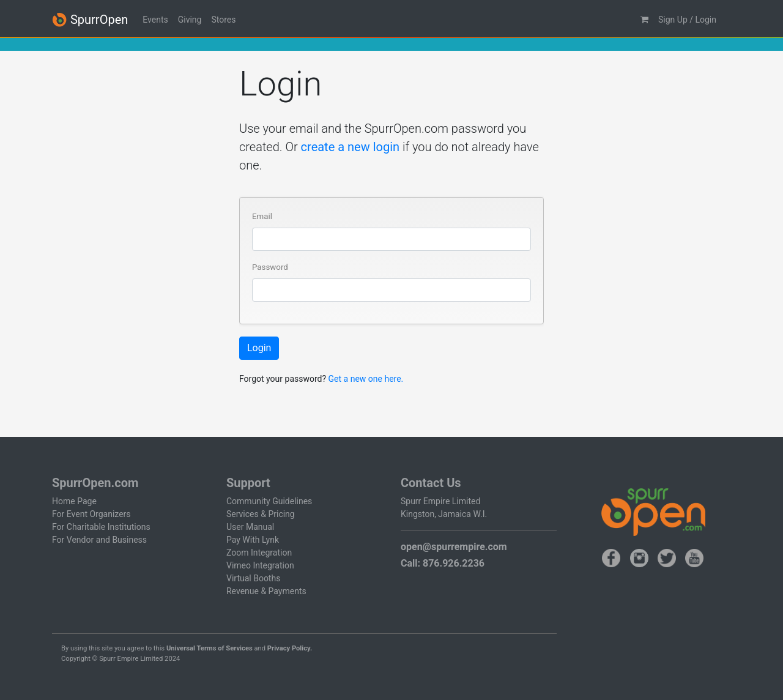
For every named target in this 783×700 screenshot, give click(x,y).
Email (262, 216)
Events (155, 20)
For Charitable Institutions (101, 527)
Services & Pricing (261, 514)
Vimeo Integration (260, 565)
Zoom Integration (259, 553)
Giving (190, 20)
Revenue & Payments (266, 591)
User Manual (250, 527)
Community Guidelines (269, 501)
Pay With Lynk (253, 540)
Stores (223, 20)
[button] (644, 20)
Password (270, 267)
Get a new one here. (366, 379)
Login (259, 348)
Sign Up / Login (687, 20)
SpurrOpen (90, 20)
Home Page (74, 501)
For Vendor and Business (99, 540)
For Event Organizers (91, 514)
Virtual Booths (253, 578)
